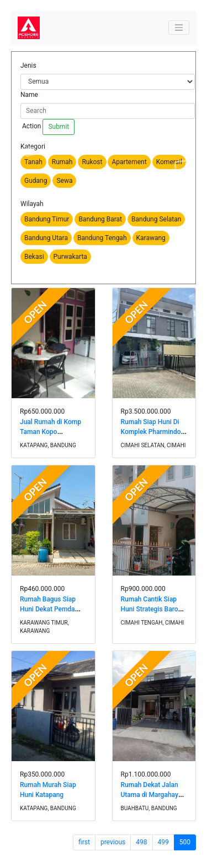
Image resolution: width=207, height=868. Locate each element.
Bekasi (34, 257)
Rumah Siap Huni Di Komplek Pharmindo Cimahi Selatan (151, 432)
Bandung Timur (47, 219)
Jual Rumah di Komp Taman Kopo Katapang (51, 432)
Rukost (92, 162)
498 (141, 842)
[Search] (108, 111)
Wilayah (32, 204)
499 (163, 842)
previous (113, 842)
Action (31, 126)
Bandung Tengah (102, 238)
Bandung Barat (100, 219)
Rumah (62, 162)
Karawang (151, 238)
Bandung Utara (46, 238)
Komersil (169, 162)
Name (29, 95)
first (84, 842)
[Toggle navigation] (179, 28)
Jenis (28, 66)
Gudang (36, 181)
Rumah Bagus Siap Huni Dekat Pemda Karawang (48, 609)
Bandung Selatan (156, 219)
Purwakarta (70, 257)
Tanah (33, 162)
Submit (59, 127)
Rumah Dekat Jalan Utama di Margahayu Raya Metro (152, 795)
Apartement (129, 162)
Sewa (64, 181)
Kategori (33, 147)
